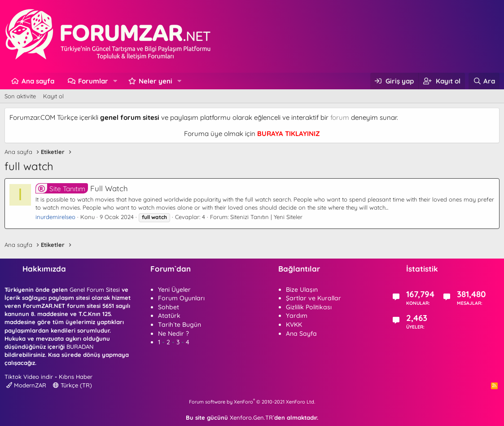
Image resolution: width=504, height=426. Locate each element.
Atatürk (169, 316)
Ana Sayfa (301, 334)
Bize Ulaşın (302, 290)
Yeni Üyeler (174, 290)
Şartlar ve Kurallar (313, 298)
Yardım (297, 316)
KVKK (294, 325)
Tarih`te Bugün (180, 325)
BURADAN (80, 347)
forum (340, 117)
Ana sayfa (38, 81)
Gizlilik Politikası (309, 307)
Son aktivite (20, 96)
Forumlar (93, 81)
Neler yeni (156, 81)
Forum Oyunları (181, 298)
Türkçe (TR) (72, 385)
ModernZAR (26, 385)
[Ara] (484, 81)
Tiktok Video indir (29, 377)
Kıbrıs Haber (76, 377)
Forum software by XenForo (252, 402)
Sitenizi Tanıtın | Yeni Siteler (266, 217)
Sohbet (169, 307)
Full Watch (82, 188)
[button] (115, 81)
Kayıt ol (53, 96)
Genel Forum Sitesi (95, 290)
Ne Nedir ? (173, 334)
